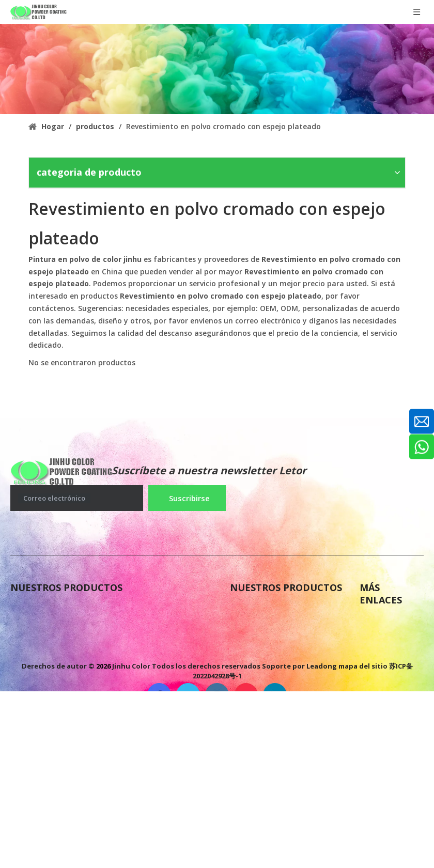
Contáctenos (386, 663)
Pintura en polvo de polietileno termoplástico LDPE (115, 730)
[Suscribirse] (187, 498)
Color (370, 684)
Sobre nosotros (391, 622)
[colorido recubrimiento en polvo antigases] (217, 69)
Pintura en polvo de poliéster (70, 709)
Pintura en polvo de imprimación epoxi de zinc (106, 688)
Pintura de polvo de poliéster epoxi (82, 610)
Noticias (377, 643)
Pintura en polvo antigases (66, 630)
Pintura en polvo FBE (273, 610)
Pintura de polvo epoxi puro (287, 630)
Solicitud (378, 705)
